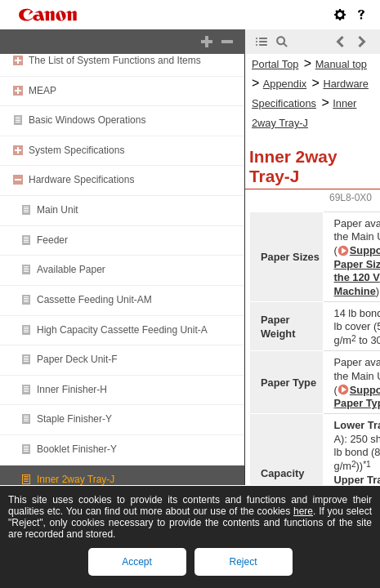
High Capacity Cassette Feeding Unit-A (122, 330)
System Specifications (76, 150)
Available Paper (71, 269)
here (303, 511)
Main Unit (58, 210)
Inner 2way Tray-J (76, 479)
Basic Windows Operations (87, 120)
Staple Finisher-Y (74, 419)
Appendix (285, 84)
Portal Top (275, 64)
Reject (243, 562)
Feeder (52, 240)
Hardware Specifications (81, 180)
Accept (137, 562)
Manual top (341, 64)
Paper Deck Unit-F (77, 359)
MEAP (42, 91)
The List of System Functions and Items (115, 60)
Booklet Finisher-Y (77, 449)
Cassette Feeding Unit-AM (94, 300)
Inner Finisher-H (72, 390)
